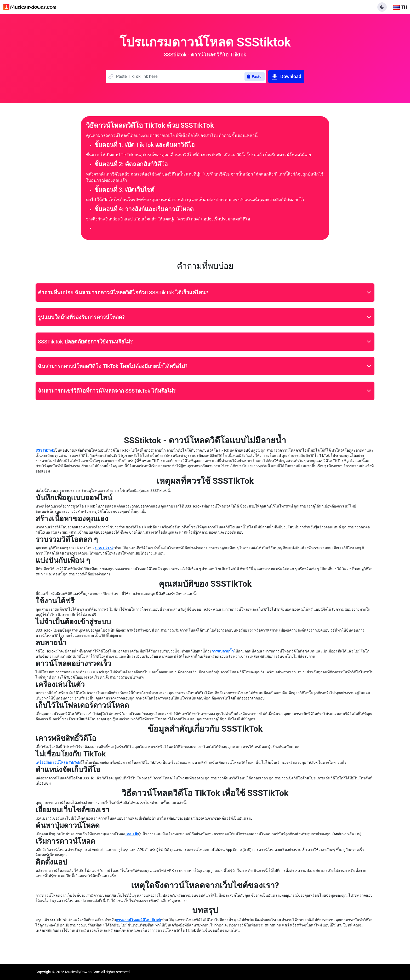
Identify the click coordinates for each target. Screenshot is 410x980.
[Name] (180, 77)
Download (286, 77)
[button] (382, 7)
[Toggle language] (400, 7)
